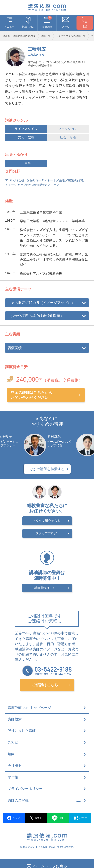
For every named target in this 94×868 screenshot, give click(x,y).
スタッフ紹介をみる (46, 521)
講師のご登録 (44, 800)
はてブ (80, 818)
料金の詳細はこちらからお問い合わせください (31, 395)
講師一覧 (46, 36)
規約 (11, 754)
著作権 (13, 777)
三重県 (26, 163)
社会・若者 (68, 137)
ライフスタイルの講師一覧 (71, 36)
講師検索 (15, 719)
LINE (58, 818)
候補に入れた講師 (22, 731)
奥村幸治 (54, 437)
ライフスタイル (26, 129)
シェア (14, 818)
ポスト (36, 818)
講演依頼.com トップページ (29, 708)
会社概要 (15, 766)
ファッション (68, 129)
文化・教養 (26, 137)
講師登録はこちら (46, 588)
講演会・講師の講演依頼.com (19, 36)
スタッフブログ (46, 533)
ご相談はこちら (45, 685)
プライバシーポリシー (25, 789)
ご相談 (13, 742)
